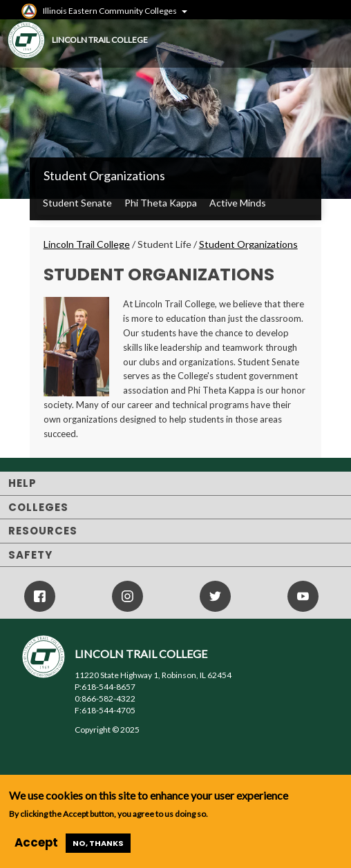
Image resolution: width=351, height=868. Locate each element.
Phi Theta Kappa (161, 203)
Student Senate (77, 203)
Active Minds (238, 203)
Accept (36, 842)
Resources (43, 531)
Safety (30, 555)
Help (22, 483)
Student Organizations (104, 175)
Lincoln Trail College (87, 244)
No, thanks (98, 843)
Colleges (38, 507)
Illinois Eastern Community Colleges (110, 11)
